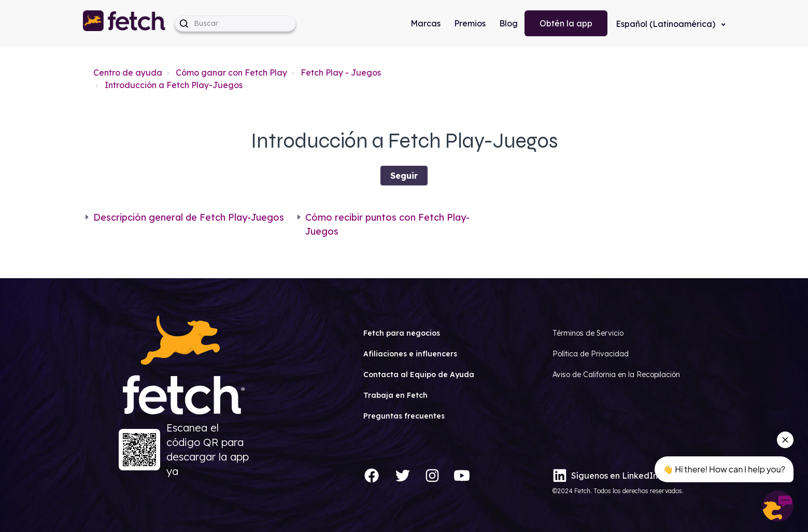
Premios (470, 23)
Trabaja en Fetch (395, 395)
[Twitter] (403, 476)
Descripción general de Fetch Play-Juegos (189, 217)
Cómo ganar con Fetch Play (231, 73)
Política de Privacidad (591, 354)
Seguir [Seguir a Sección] (404, 176)
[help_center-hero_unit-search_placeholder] (235, 24)
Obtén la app (566, 23)
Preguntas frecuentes (404, 416)
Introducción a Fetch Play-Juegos (174, 85)
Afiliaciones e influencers (410, 354)
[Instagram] (432, 476)
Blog (508, 23)
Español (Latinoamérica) (667, 24)
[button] (125, 23)
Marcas (426, 23)
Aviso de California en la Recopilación (616, 375)
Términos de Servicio (588, 333)
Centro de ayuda (128, 73)
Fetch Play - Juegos (341, 73)
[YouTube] (462, 476)
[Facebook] (372, 476)
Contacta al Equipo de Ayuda (419, 375)
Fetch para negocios (402, 333)
